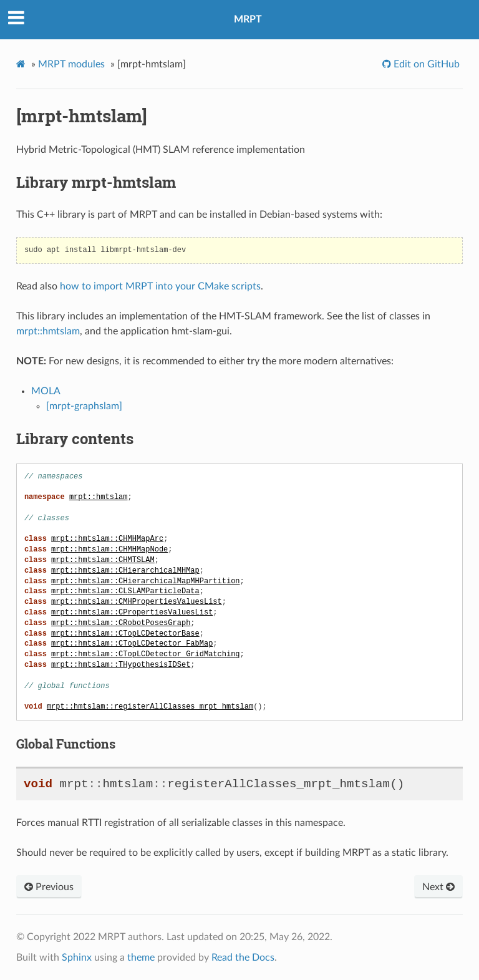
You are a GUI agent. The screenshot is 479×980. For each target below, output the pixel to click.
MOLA (46, 391)
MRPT (248, 19)
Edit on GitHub (425, 64)
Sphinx (77, 958)
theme (141, 958)
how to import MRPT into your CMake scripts (160, 286)
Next (438, 887)
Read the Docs (243, 958)
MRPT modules (71, 64)
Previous (49, 887)
